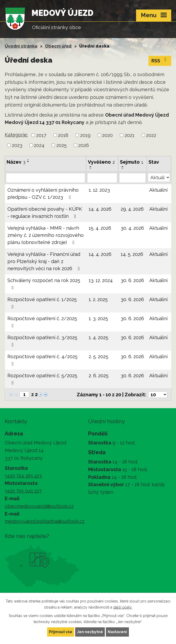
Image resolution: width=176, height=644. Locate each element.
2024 (39, 145)
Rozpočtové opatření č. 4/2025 (42, 360)
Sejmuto (132, 162)
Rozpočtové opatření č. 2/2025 (42, 322)
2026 (84, 145)
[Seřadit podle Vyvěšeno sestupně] (91, 169)
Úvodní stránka (21, 46)
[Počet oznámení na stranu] (158, 395)
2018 (63, 135)
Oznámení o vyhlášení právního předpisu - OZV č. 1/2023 (43, 194)
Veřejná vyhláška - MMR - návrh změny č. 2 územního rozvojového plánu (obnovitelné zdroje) (46, 235)
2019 (85, 135)
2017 (41, 135)
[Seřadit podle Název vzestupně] (28, 159)
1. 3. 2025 (98, 318)
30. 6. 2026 (132, 280)
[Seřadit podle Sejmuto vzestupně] (123, 167)
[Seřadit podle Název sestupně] (28, 162)
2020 (107, 135)
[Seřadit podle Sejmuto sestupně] (123, 169)
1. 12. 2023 (99, 190)
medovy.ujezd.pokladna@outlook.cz (45, 521)
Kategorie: (16, 135)
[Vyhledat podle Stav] (159, 177)
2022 (151, 135)
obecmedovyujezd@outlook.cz (39, 506)
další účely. (123, 607)
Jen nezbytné (90, 632)
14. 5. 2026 (132, 254)
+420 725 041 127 (23, 491)
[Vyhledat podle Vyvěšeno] (102, 178)
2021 (130, 135)
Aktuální (158, 190)
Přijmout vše (61, 632)
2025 (62, 145)
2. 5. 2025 (98, 356)
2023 (17, 145)
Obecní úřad (58, 46)
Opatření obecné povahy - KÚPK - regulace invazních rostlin (45, 213)
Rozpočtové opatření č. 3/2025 (42, 341)
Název (16, 162)
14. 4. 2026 (100, 209)
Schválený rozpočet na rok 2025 (44, 284)
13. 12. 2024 (101, 280)
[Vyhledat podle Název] (46, 178)
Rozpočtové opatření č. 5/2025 (42, 379)
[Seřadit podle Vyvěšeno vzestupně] (91, 167)
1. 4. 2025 (98, 337)
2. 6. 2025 (99, 376)
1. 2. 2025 (98, 299)
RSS (160, 60)
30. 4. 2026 (132, 228)
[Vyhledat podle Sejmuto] (132, 178)
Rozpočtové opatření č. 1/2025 (42, 303)
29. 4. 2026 (132, 209)
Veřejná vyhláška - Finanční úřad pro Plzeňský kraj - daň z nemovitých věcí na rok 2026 (45, 261)
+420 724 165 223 (23, 476)
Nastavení (117, 632)
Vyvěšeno (101, 162)
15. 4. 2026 (100, 228)
